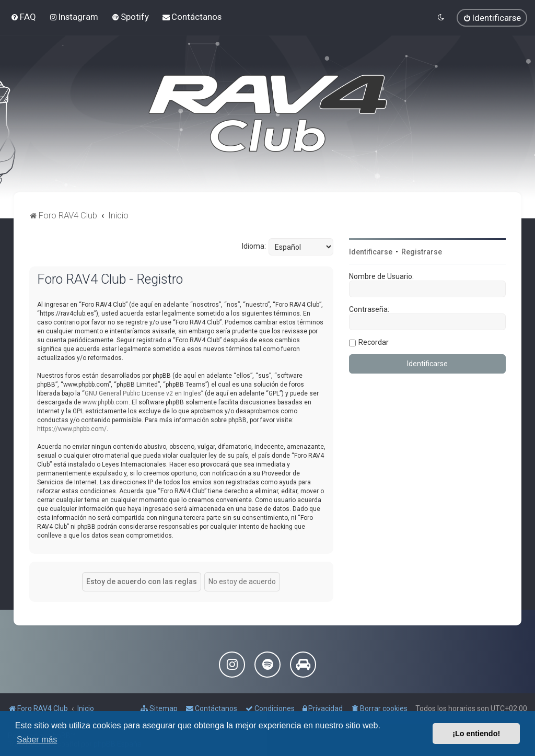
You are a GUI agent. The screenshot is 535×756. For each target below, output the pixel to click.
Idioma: (254, 246)
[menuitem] (23, 17)
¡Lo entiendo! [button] (476, 734)
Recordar (374, 342)
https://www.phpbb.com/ (72, 429)
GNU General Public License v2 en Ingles (143, 393)
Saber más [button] (37, 740)
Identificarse (371, 252)
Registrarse (422, 252)
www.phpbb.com (106, 402)
